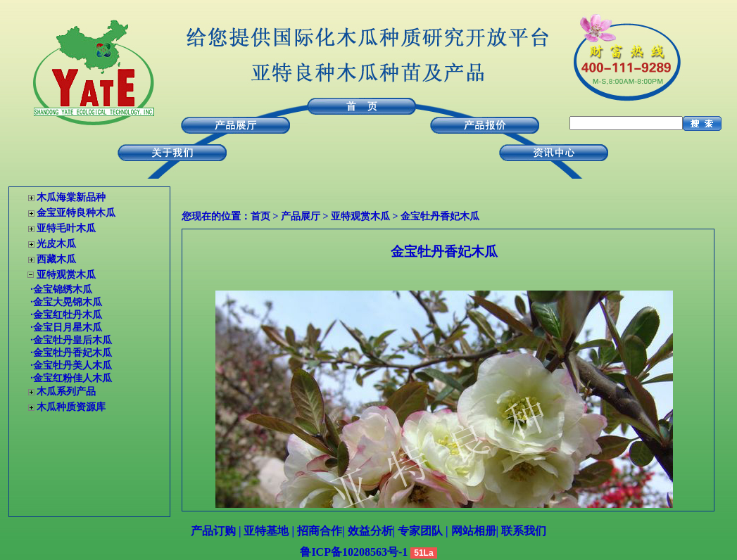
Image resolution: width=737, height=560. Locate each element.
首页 (260, 216)
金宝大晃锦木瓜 (68, 302)
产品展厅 (301, 216)
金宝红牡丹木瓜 (68, 315)
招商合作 (320, 531)
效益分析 (370, 531)
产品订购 (213, 531)
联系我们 (524, 531)
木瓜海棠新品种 (71, 197)
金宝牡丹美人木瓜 (73, 365)
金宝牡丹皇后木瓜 (73, 340)
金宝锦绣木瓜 (63, 289)
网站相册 (474, 531)
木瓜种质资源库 (71, 407)
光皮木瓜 (56, 244)
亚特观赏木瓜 (66, 275)
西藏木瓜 (56, 259)
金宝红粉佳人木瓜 (73, 378)
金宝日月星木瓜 (68, 327)
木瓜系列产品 (66, 392)
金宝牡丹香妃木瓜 (440, 216)
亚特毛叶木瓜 (66, 228)
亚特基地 (266, 531)
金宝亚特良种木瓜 (76, 213)
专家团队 (420, 531)
